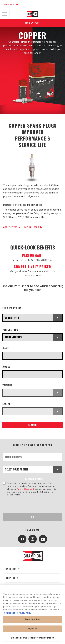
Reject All (32, 629)
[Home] (32, 14)
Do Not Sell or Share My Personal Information (32, 638)
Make (6, 348)
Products (13, 569)
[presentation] (30, 504)
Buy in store (32, 227)
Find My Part (32, 23)
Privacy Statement (25, 489)
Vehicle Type (10, 330)
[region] (32, 614)
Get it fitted (10, 227)
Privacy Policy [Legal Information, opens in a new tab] (25, 613)
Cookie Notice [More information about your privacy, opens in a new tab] (11, 613)
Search (33, 425)
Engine (6, 404)
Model (6, 367)
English (9, 5)
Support (12, 578)
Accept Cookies (32, 619)
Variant (7, 385)
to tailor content (34, 479)
